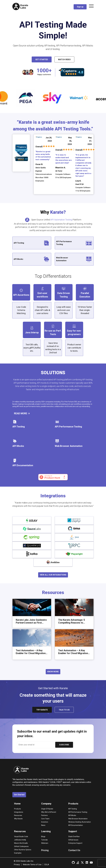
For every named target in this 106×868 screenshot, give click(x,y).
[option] (32, 98)
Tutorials (44, 840)
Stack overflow (74, 837)
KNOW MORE (53, 672)
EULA (47, 865)
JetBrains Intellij (20, 840)
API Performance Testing (78, 812)
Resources (18, 815)
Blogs (43, 837)
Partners (44, 815)
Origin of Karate (47, 809)
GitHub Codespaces (21, 846)
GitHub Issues (73, 840)
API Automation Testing (61, 220)
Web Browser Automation (78, 819)
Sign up (80, 7)
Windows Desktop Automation (80, 822)
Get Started (42, 60)
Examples (18, 853)
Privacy (17, 865)
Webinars (45, 843)
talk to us (64, 710)
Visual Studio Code (21, 837)
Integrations (19, 812)
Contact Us (74, 850)
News (43, 825)
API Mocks (72, 815)
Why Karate (18, 819)
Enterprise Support (75, 843)
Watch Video (64, 60)
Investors (45, 822)
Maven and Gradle (21, 843)
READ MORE (22, 413)
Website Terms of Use (32, 865)
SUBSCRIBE (64, 745)
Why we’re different (49, 812)
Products (17, 809)
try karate (42, 710)
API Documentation (76, 825)
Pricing (45, 850)
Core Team (45, 819)
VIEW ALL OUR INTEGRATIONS (53, 575)
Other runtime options (23, 850)
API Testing (73, 809)
